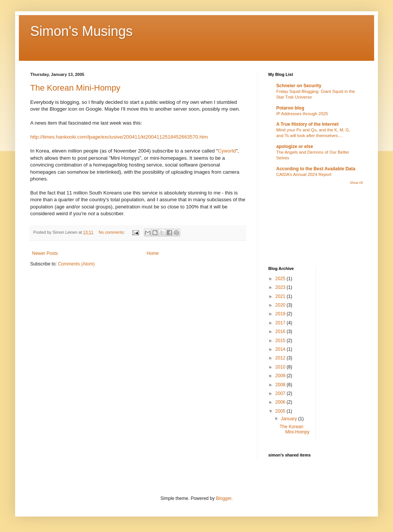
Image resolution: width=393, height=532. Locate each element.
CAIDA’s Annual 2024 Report (304, 174)
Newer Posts (45, 253)
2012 (281, 358)
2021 (281, 296)
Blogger (224, 498)
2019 (281, 314)
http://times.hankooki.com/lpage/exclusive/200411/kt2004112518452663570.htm (119, 137)
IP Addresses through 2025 (302, 114)
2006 (281, 402)
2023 (281, 287)
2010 (281, 367)
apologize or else (295, 146)
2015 (281, 341)
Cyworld (227, 151)
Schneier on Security (299, 86)
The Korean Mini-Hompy (75, 88)
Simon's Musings (81, 31)
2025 (281, 279)
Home (153, 253)
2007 (281, 393)
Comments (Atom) (76, 264)
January (289, 419)
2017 (281, 323)
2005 (281, 411)
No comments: (112, 232)
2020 (281, 305)
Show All (356, 183)
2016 (281, 332)
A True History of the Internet (307, 124)
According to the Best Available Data (316, 169)
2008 (281, 385)
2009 (281, 376)
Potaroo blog (290, 108)
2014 (281, 349)
